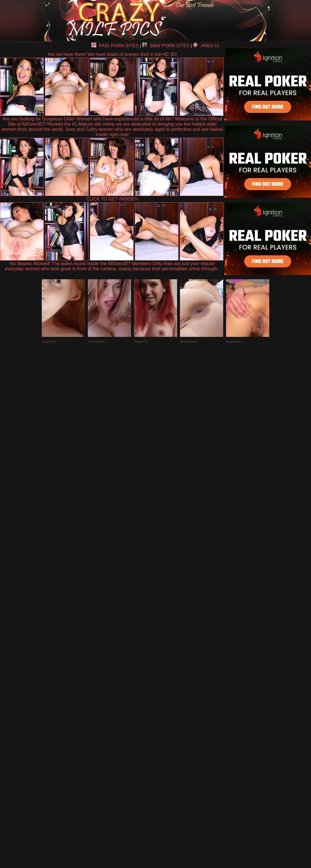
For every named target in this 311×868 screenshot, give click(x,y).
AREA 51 (206, 46)
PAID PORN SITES (115, 46)
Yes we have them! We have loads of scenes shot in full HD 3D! (112, 54)
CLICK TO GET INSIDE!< (112, 199)
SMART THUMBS (166, 734)
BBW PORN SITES (166, 46)
